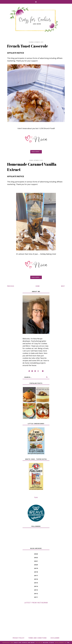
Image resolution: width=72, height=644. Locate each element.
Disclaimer (55, 638)
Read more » (36, 152)
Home (38, 286)
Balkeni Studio (48, 643)
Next (63, 286)
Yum (36, 497)
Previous (11, 286)
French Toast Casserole (28, 46)
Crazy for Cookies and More (24, 643)
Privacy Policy (19, 638)
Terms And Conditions (38, 638)
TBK (68, 643)
